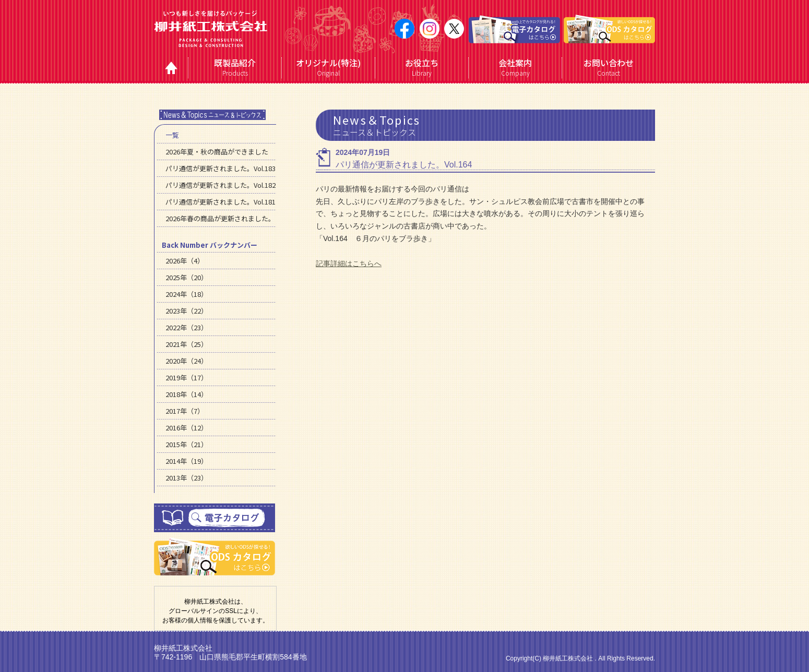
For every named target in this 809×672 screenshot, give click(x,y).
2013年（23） (187, 478)
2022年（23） (187, 327)
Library (422, 67)
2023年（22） (187, 311)
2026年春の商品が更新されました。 (220, 218)
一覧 (172, 135)
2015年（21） (187, 444)
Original (329, 67)
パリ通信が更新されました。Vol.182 (221, 185)
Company (515, 67)
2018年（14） (187, 394)
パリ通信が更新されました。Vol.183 (221, 168)
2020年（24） (187, 361)
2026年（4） (185, 261)
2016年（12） (187, 428)
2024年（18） (187, 294)
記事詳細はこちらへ (349, 263)
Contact (609, 67)
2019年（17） (187, 377)
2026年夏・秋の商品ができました (217, 152)
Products (235, 67)
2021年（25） (187, 344)
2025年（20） (187, 277)
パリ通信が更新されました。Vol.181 (221, 202)
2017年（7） (185, 411)
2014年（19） (187, 461)
